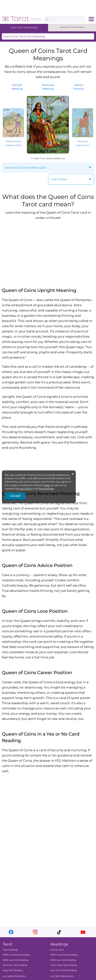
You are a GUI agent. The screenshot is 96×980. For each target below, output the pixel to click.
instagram (35, 932)
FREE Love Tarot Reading (16, 960)
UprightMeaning (17, 87)
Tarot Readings (10, 950)
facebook (11, 932)
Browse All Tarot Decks (72, 27)
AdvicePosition (79, 87)
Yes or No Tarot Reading (15, 965)
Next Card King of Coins (83, 141)
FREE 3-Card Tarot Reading (16, 955)
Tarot (8, 944)
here (47, 485)
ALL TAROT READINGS (14, 976)
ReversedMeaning (48, 87)
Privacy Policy (24, 489)
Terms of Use (46, 489)
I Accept (15, 496)
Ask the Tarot (57, 950)
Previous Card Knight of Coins (13, 141)
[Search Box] (65, 19)
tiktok (59, 932)
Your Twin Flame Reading (63, 970)
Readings (59, 944)
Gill (32, 158)
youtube (83, 932)
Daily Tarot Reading (13, 970)
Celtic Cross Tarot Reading (64, 965)
